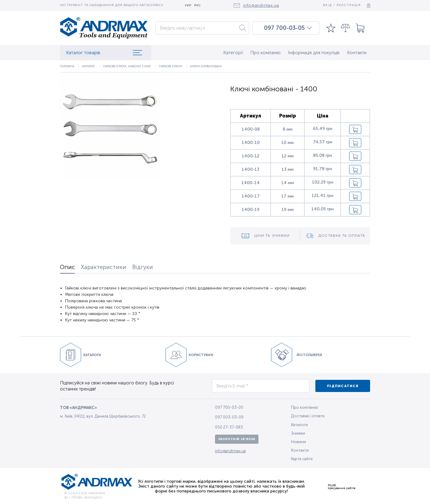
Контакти (357, 53)
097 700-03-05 (284, 28)
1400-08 (251, 129)
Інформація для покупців (314, 53)
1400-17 (251, 196)
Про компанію (265, 53)
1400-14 (251, 183)
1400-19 (251, 210)
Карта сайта (302, 459)
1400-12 (251, 156)
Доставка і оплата (308, 416)
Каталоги (299, 425)
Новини (298, 442)
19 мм (288, 210)
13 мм (288, 169)
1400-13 (251, 169)
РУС (198, 6)
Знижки (298, 433)
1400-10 (251, 143)
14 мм (288, 183)
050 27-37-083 (229, 427)
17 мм (288, 196)
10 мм (288, 143)
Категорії (233, 53)
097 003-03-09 (229, 417)
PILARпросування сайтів (342, 487)
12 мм (288, 156)
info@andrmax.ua (230, 451)
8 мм (288, 129)
